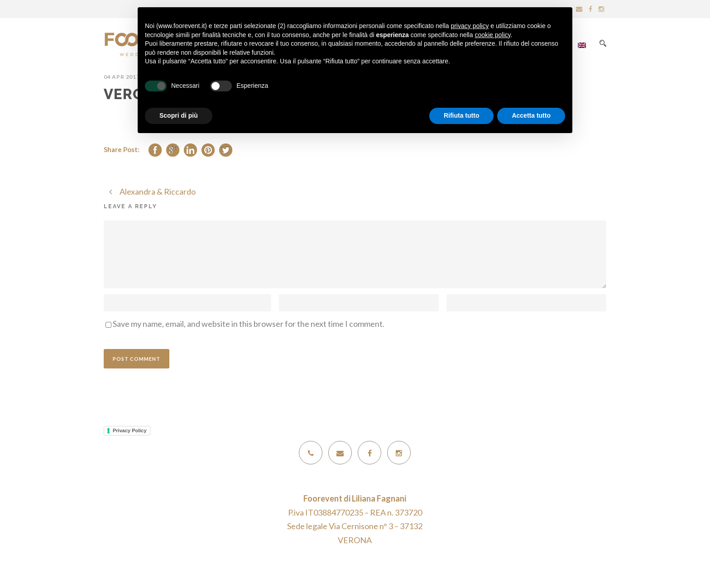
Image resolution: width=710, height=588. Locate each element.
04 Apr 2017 (122, 77)
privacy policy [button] (470, 26)
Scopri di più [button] (179, 115)
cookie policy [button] (492, 35)
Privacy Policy (130, 430)
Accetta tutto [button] (531, 115)
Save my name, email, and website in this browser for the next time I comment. (249, 324)
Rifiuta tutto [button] (462, 115)
